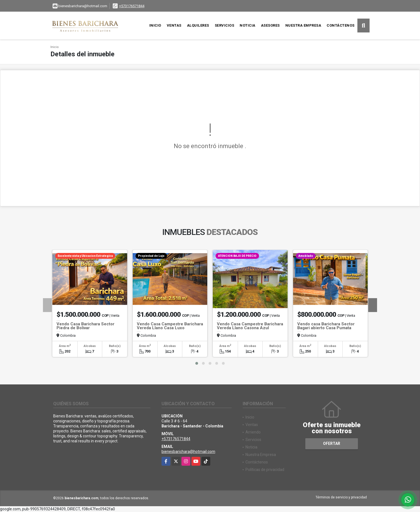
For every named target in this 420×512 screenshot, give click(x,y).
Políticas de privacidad (265, 470)
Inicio (155, 25)
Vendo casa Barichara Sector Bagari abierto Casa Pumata (326, 326)
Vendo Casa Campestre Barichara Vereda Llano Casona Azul (250, 326)
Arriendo (253, 432)
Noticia (248, 25)
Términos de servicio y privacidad (341, 497)
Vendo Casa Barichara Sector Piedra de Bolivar (85, 326)
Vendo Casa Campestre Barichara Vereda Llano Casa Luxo (170, 326)
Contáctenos (341, 25)
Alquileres (198, 25)
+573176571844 (132, 6)
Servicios (225, 25)
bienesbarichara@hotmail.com (188, 452)
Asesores (270, 25)
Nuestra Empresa (303, 25)
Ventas (174, 25)
